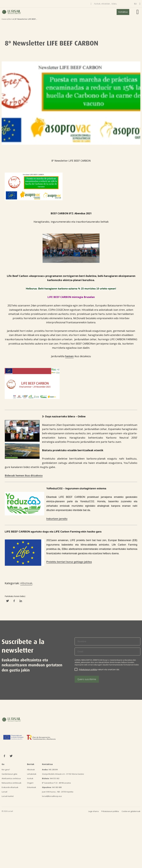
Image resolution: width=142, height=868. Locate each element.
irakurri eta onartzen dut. (99, 669)
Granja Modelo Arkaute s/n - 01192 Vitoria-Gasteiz (63, 774)
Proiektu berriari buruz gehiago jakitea (69, 562)
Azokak (30, 778)
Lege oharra (93, 811)
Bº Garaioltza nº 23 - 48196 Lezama (56, 783)
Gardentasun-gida (9, 774)
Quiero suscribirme (87, 679)
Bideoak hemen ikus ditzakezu (24, 475)
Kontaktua (123, 12)
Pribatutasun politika (88, 669)
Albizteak (26, 583)
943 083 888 (52, 787)
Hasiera (5, 19)
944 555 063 (51, 778)
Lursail (4, 792)
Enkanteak (32, 787)
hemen (69, 356)
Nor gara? (6, 770)
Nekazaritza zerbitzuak (12, 783)
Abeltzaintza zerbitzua (11, 778)
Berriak (11, 19)
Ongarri (30, 783)
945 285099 (50, 770)
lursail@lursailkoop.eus (52, 796)
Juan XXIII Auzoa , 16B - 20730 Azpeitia (58, 792)
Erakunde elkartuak (10, 787)
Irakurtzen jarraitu (57, 519)
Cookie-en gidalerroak (131, 811)
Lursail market (8, 796)
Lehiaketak (32, 774)
